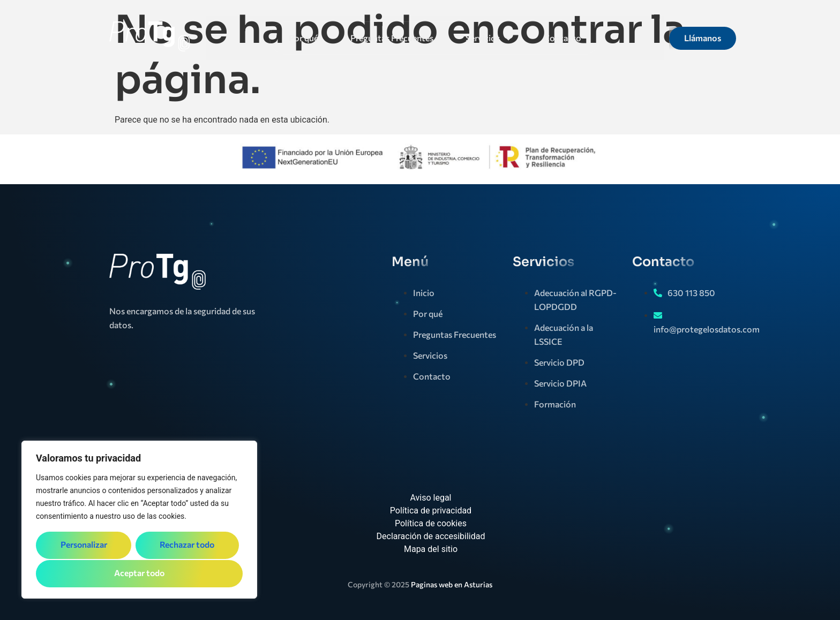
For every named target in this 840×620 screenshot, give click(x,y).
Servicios (489, 38)
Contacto (562, 38)
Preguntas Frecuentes (392, 38)
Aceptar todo (140, 573)
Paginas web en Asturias (452, 584)
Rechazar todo (187, 546)
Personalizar (84, 546)
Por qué (303, 38)
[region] (139, 520)
